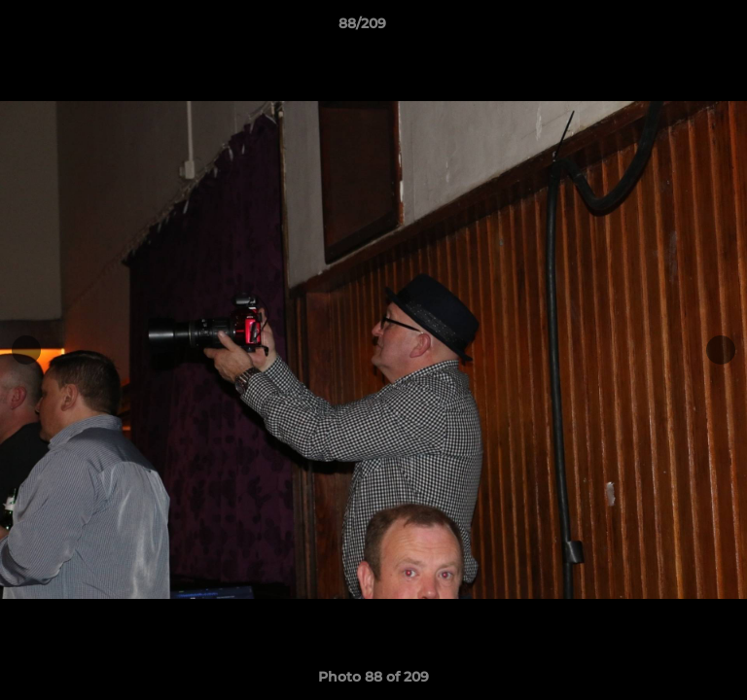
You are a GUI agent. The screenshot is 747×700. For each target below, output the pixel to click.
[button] (677, 28)
